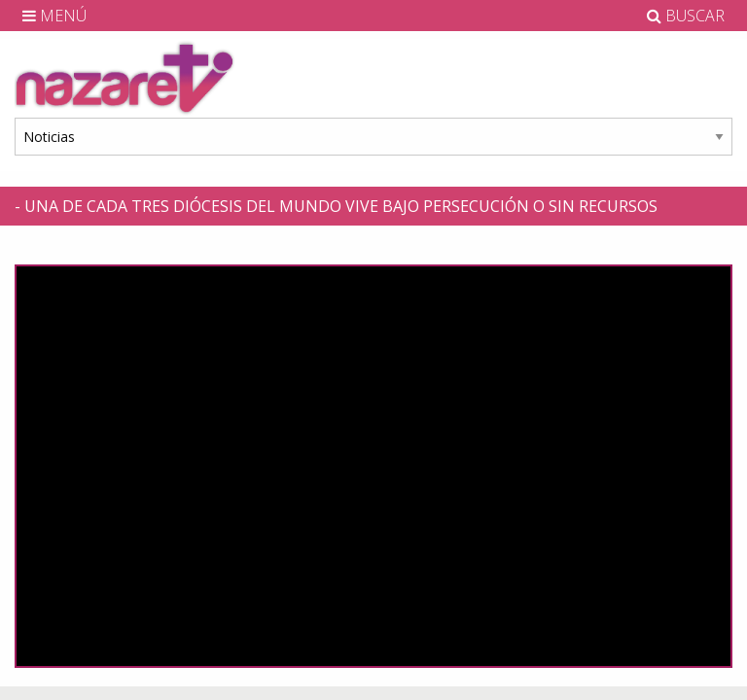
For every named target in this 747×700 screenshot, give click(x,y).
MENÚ (54, 16)
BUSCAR (686, 16)
